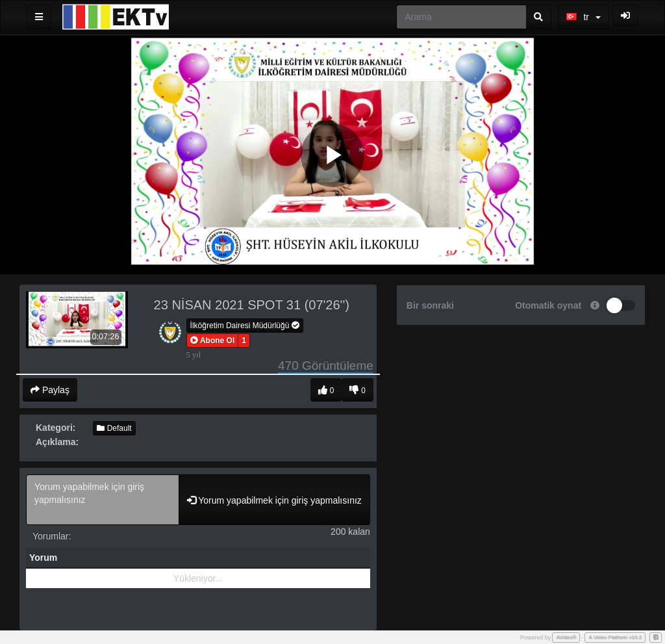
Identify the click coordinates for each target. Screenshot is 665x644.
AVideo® (566, 637)
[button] (213, 341)
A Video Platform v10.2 (615, 637)
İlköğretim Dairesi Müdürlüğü (245, 326)
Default (114, 428)
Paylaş (50, 390)
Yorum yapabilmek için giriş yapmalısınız (103, 500)
